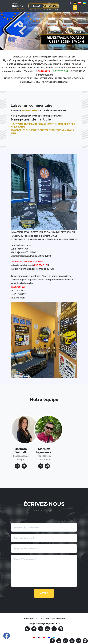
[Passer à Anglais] (70, 3)
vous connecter (30, 110)
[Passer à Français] (39, 637)
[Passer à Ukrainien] (85, 3)
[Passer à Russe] (80, 3)
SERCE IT (55, 624)
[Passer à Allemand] (75, 3)
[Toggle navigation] (75, 7)
